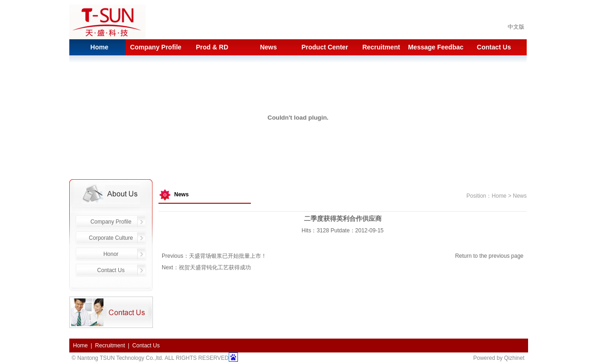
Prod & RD (212, 47)
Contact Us (494, 47)
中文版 (516, 27)
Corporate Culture (111, 238)
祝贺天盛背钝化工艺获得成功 (215, 267)
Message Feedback (438, 47)
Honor (111, 254)
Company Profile (155, 47)
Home (100, 47)
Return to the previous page (489, 256)
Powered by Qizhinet (499, 358)
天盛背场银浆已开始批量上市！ (228, 256)
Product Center (325, 47)
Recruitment (381, 47)
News (269, 47)
